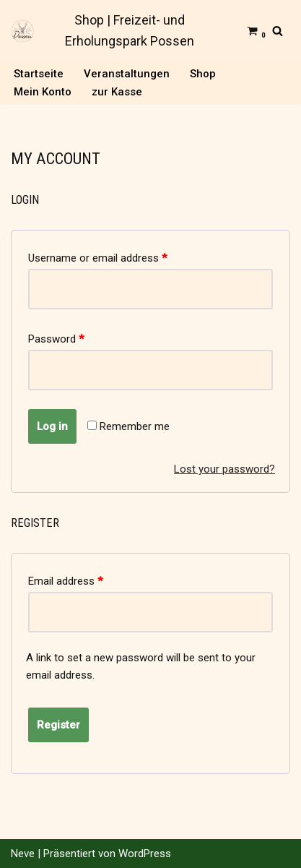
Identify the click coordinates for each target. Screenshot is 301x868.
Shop (203, 74)
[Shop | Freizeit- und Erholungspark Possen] (114, 31)
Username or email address (97, 258)
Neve (23, 854)
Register (58, 725)
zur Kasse (117, 92)
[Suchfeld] (278, 31)
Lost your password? (224, 469)
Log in (52, 426)
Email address (65, 581)
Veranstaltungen (127, 74)
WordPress (145, 854)
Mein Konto (43, 92)
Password (56, 339)
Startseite (39, 74)
